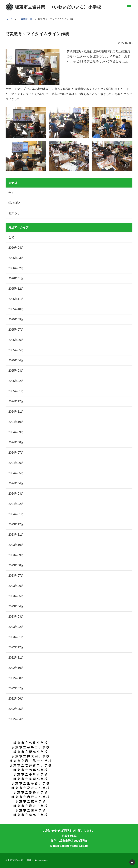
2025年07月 (16, 330)
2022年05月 (16, 709)
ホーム (9, 19)
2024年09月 (16, 432)
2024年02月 (16, 504)
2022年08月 (16, 678)
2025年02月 (16, 381)
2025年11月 (16, 299)
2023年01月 (16, 637)
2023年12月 (16, 524)
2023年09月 (16, 555)
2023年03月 (16, 617)
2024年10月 (16, 422)
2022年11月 (16, 658)
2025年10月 (16, 309)
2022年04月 (16, 719)
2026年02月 (16, 268)
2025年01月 (16, 391)
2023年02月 (16, 627)
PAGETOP (132, 862)
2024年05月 (16, 473)
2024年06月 (16, 463)
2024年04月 (16, 483)
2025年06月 (16, 340)
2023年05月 (16, 596)
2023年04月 (16, 606)
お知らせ (14, 213)
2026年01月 (16, 278)
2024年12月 (16, 401)
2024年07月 (16, 453)
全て (11, 193)
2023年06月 (16, 586)
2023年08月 (16, 565)
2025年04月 (16, 360)
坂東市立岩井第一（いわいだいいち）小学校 (53, 7)
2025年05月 (16, 350)
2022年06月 (16, 699)
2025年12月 (16, 289)
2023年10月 (16, 545)
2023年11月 (16, 535)
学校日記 (14, 203)
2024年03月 (16, 494)
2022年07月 (16, 688)
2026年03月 (16, 258)
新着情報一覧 (25, 19)
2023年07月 (16, 576)
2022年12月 (16, 647)
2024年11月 (16, 412)
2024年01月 (16, 514)
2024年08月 (16, 442)
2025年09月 (16, 319)
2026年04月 (16, 248)
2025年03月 (16, 371)
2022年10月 (16, 668)
